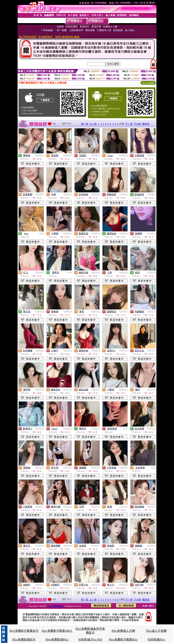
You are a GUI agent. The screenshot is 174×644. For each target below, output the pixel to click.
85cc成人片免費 (156, 631)
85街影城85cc (156, 639)
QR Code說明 (148, 83)
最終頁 (146, 124)
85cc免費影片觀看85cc (123, 639)
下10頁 (137, 124)
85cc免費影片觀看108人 (57, 631)
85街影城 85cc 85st (90, 639)
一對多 (41, 234)
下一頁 (129, 124)
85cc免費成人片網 (123, 631)
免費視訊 (40, 156)
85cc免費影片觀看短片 (24, 631)
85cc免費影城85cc (57, 639)
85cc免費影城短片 (24, 639)
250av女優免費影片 (56, 606)
